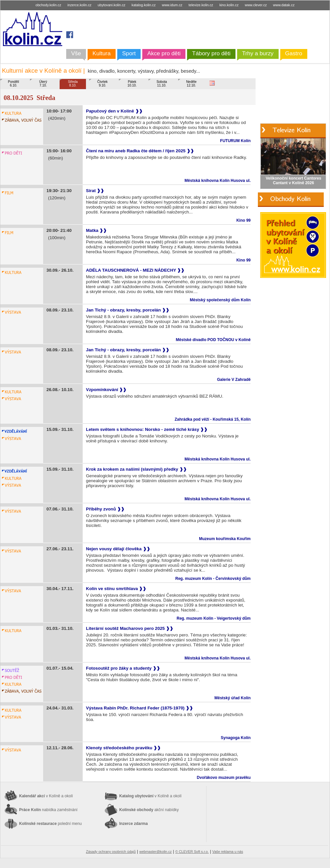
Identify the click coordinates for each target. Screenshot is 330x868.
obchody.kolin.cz (49, 5)
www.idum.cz (172, 5)
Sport (129, 53)
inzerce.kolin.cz (80, 5)
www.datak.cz (284, 5)
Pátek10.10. (132, 84)
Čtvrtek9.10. (102, 84)
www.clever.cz (256, 5)
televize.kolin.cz (202, 5)
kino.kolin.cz (229, 5)
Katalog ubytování (150, 796)
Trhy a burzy (258, 53)
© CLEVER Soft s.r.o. (192, 852)
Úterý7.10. (43, 84)
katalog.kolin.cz (144, 5)
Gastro (294, 53)
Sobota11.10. (162, 84)
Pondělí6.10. (14, 84)
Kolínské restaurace (50, 824)
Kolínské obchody (149, 810)
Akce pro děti (164, 53)
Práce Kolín (48, 810)
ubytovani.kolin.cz (112, 5)
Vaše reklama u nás (228, 852)
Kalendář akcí (46, 796)
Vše (76, 53)
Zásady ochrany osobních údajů (111, 852)
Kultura (102, 53)
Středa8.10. (73, 84)
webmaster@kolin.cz (155, 852)
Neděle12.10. (191, 84)
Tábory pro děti (211, 53)
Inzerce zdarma (134, 824)
